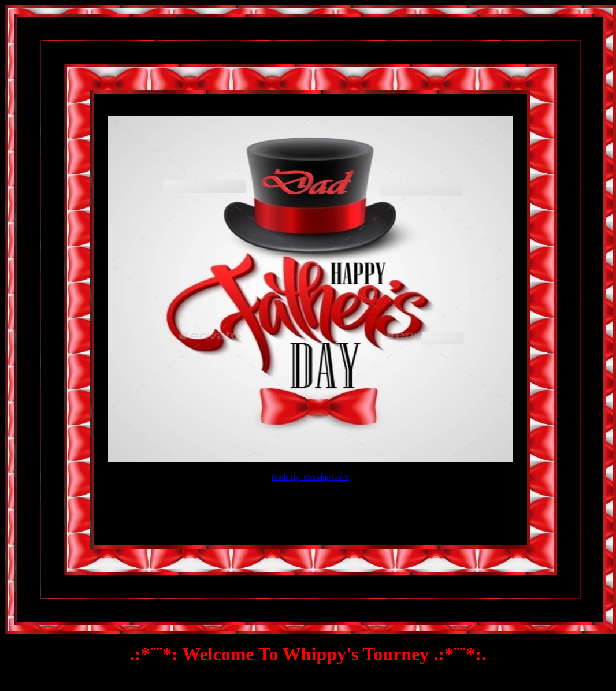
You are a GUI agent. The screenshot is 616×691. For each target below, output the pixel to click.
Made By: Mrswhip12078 (310, 477)
